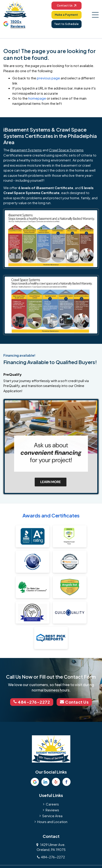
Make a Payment (67, 15)
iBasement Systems (26, 150)
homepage (37, 98)
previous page (48, 78)
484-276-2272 (32, 702)
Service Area (52, 815)
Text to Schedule (66, 24)
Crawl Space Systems (66, 150)
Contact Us (66, 6)
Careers (52, 804)
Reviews (52, 810)
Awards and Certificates (51, 515)
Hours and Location (52, 821)
